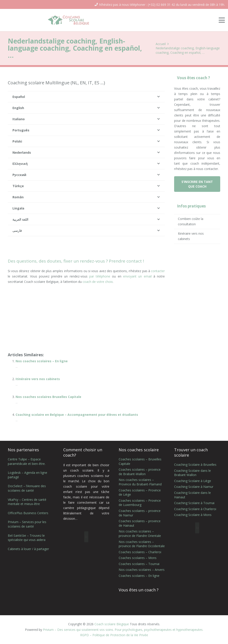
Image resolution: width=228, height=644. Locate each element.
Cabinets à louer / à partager (28, 549)
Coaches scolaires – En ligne (139, 576)
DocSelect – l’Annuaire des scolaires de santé (27, 488)
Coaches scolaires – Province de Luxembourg (140, 503)
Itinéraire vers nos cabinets (38, 379)
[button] (222, 20)
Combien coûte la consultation (191, 221)
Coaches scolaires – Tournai (139, 564)
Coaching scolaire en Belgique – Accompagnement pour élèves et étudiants (77, 415)
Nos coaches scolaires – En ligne (42, 361)
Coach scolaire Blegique (112, 624)
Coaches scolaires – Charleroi (140, 552)
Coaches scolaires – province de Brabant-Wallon (140, 472)
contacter (158, 271)
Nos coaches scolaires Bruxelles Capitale (48, 397)
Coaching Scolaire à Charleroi (195, 509)
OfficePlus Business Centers (28, 513)
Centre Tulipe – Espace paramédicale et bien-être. (27, 461)
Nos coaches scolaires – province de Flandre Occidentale (142, 544)
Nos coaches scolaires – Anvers (142, 570)
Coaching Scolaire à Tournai (194, 503)
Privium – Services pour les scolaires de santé (27, 524)
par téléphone (100, 276)
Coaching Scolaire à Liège (193, 481)
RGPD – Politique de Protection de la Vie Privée (114, 635)
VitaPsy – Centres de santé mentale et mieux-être (27, 502)
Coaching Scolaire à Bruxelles (195, 465)
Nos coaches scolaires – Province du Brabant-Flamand (140, 482)
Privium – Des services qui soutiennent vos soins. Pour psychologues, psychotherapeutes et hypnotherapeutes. (123, 630)
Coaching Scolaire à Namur (194, 487)
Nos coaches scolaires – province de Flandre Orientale (140, 533)
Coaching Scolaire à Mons (193, 515)
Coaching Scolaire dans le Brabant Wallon (192, 473)
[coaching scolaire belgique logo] (69, 20)
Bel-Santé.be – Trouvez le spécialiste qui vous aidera (27, 538)
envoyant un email (137, 276)
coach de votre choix (98, 282)
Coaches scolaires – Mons (138, 558)
